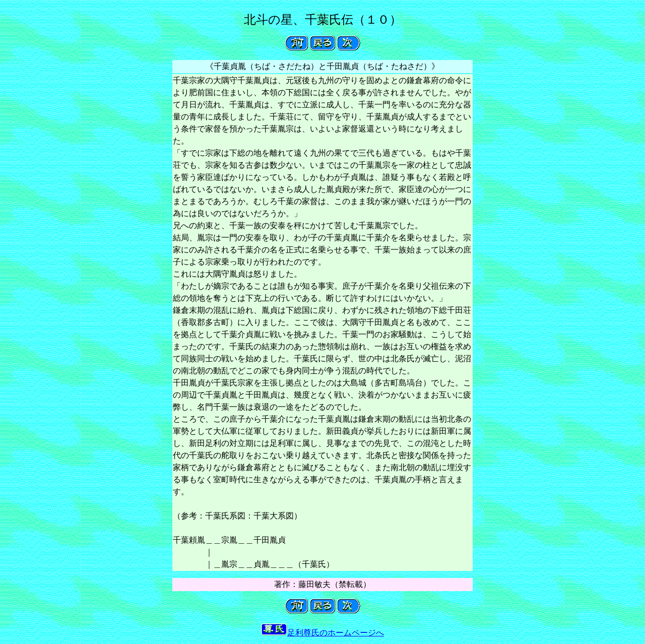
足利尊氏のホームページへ (322, 633)
